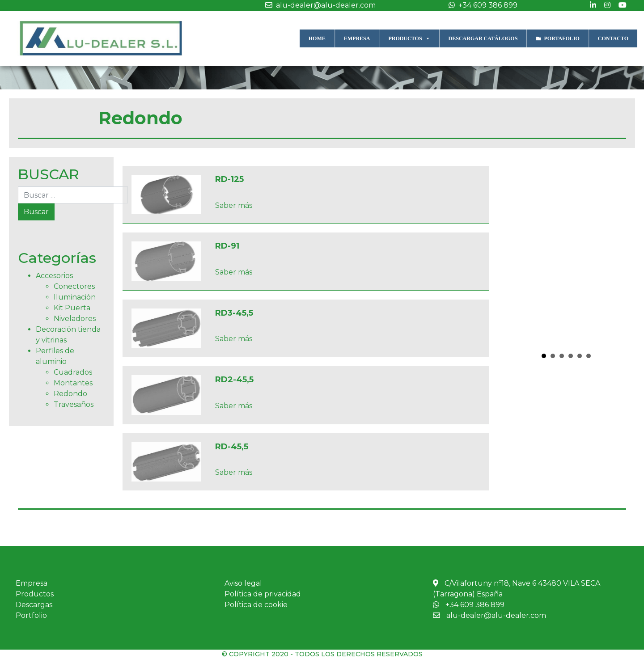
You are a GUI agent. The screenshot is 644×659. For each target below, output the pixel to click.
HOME (317, 38)
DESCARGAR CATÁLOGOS (483, 38)
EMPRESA (357, 38)
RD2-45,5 (234, 380)
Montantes (73, 383)
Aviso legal (243, 583)
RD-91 (227, 246)
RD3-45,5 (234, 313)
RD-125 (229, 179)
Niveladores (75, 319)
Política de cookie (256, 605)
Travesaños (74, 404)
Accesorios (54, 276)
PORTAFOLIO (561, 38)
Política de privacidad (263, 594)
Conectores (74, 286)
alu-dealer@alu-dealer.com (318, 5)
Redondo (70, 394)
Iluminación (75, 297)
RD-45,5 (232, 447)
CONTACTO (613, 38)
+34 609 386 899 (481, 5)
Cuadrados (73, 372)
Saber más (234, 205)
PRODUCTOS (409, 38)
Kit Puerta (72, 308)
